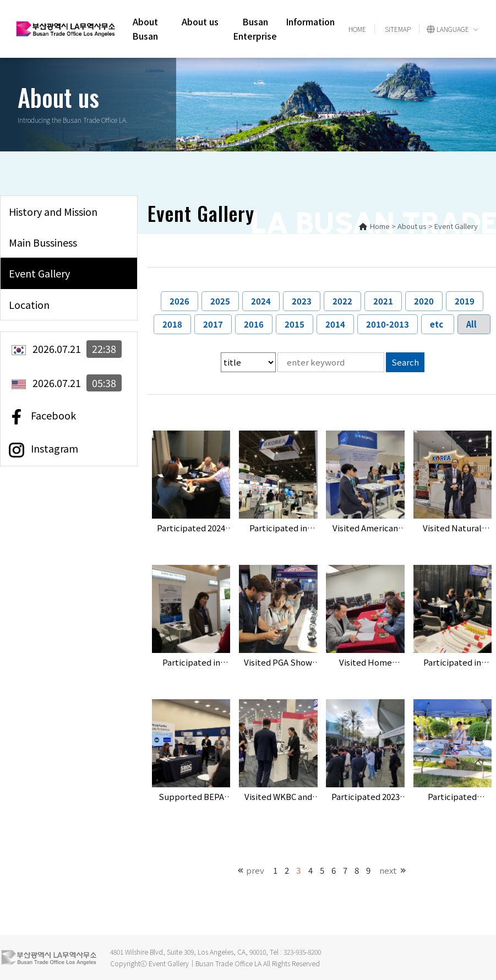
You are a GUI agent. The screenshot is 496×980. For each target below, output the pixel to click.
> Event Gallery (453, 226)
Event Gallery (39, 273)
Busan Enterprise (255, 29)
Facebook (42, 416)
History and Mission (53, 211)
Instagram (43, 449)
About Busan (145, 29)
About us (200, 21)
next (388, 870)
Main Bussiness (43, 242)
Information (310, 21)
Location (29, 304)
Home (374, 226)
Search (405, 362)
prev (255, 870)
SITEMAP (398, 29)
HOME (357, 29)
